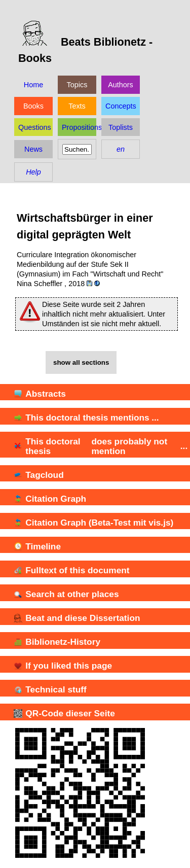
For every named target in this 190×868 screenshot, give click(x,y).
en (121, 149)
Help (33, 172)
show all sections (81, 362)
